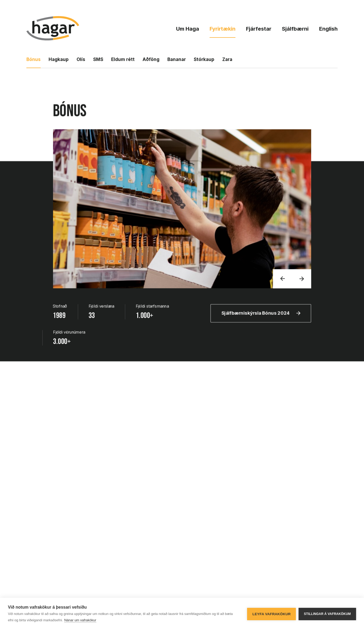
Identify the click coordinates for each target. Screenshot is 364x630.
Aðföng (151, 59)
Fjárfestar (259, 29)
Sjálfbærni (295, 29)
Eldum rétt (123, 59)
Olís (81, 59)
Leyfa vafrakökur (271, 614)
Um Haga (188, 29)
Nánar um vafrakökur (80, 620)
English (328, 29)
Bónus (34, 59)
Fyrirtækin (223, 29)
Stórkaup (204, 59)
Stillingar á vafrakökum (327, 614)
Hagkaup (59, 59)
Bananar (177, 59)
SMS (98, 59)
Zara (227, 59)
